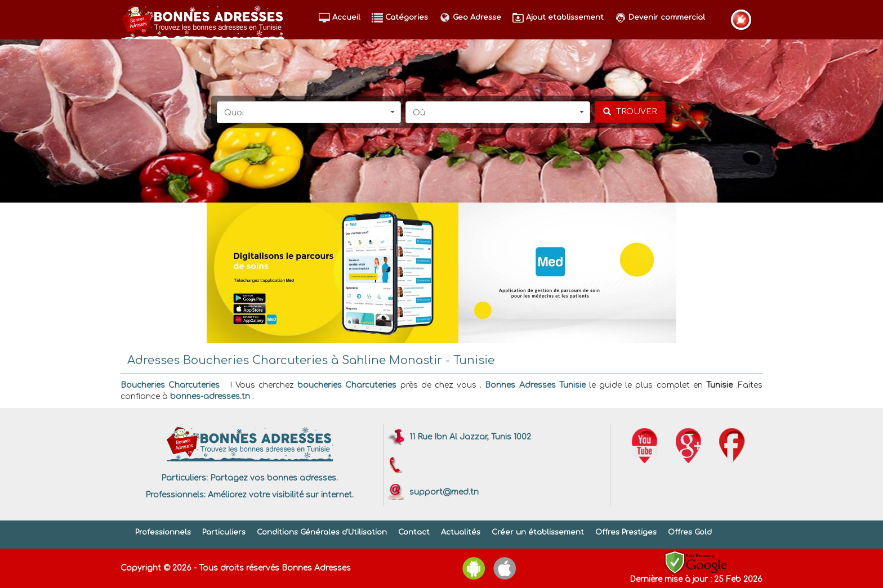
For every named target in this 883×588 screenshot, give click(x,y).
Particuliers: (184, 478)
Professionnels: (175, 495)
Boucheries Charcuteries (170, 385)
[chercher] (630, 112)
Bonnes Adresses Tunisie (535, 385)
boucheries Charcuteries (347, 385)
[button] (309, 112)
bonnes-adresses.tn (210, 396)
